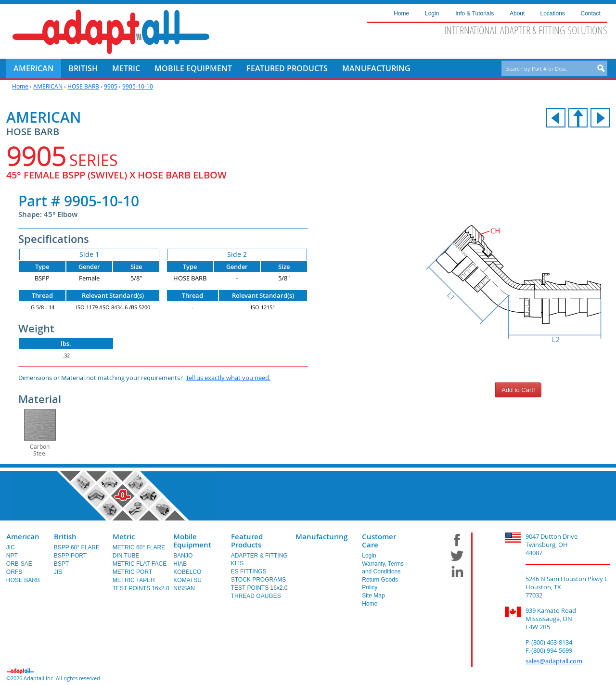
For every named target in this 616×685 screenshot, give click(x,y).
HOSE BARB (83, 86)
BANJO (183, 556)
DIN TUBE (126, 556)
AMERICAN (48, 86)
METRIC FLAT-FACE (140, 564)
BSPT (61, 564)
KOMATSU (187, 580)
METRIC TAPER (134, 580)
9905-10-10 (138, 86)
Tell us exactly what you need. (228, 378)
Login (369, 556)
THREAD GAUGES (256, 596)
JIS (58, 572)
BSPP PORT (70, 556)
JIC (11, 547)
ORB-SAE (19, 564)
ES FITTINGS (249, 571)
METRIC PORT (132, 572)
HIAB (180, 564)
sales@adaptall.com (554, 661)
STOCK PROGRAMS (258, 580)
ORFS (14, 572)
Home (20, 86)
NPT (12, 556)
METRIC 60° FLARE (139, 547)
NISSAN (184, 588)
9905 (111, 86)
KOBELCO (187, 572)
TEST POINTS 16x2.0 (141, 588)
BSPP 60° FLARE (77, 547)
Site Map (373, 596)
